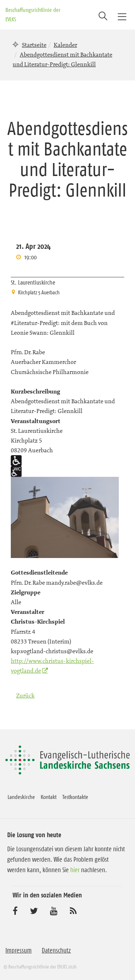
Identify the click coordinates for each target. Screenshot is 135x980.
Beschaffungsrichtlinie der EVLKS (33, 14)
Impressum (19, 950)
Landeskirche (21, 797)
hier (75, 870)
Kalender (65, 45)
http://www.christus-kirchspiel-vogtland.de (52, 666)
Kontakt (49, 797)
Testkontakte (75, 797)
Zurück (25, 695)
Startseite (34, 45)
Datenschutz (56, 950)
